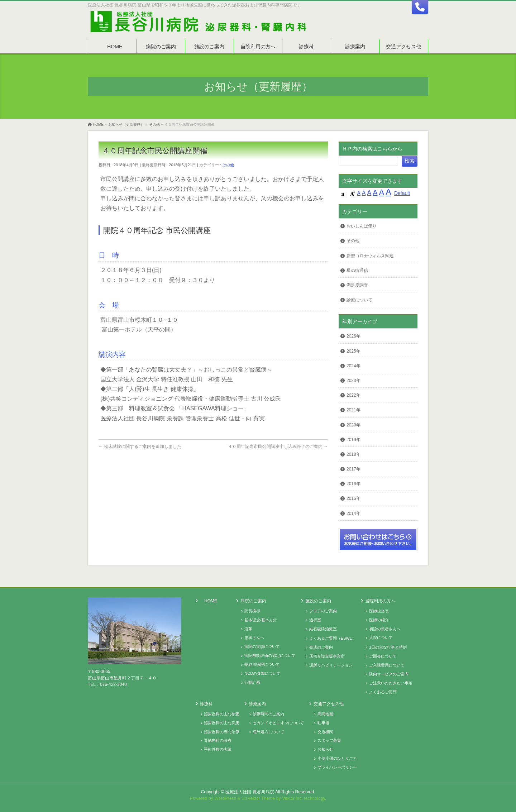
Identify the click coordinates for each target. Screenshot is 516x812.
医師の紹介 (379, 620)
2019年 (353, 440)
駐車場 (323, 723)
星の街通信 (357, 271)
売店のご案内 (321, 647)
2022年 (353, 395)
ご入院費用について (387, 665)
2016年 (353, 484)
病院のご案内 (253, 601)
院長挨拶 (252, 611)
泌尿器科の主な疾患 (222, 723)
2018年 (353, 454)
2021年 (353, 410)
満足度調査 (357, 285)
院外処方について (268, 732)
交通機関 (325, 732)
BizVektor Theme (258, 798)
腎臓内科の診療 (218, 740)
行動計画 (252, 682)
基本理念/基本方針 (261, 620)
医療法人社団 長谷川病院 (250, 792)
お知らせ (325, 749)
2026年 (353, 336)
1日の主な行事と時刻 (388, 647)
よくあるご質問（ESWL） (333, 638)
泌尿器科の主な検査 (222, 714)
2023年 (353, 381)
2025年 (353, 351)
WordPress (225, 798)
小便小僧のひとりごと (337, 758)
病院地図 (325, 714)
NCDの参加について (262, 673)
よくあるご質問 (383, 692)
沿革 (248, 629)
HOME (211, 601)
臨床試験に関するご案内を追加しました (140, 446)
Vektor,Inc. (292, 798)
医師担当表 (379, 611)
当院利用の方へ (380, 601)
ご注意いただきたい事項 (391, 683)
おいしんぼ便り (362, 226)
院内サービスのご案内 (389, 674)
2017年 (353, 469)
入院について (381, 637)
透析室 (315, 620)
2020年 (353, 425)
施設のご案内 (318, 601)
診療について (359, 300)
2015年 (353, 498)
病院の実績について (262, 646)
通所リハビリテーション (331, 665)
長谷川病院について (262, 664)
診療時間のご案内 (268, 714)
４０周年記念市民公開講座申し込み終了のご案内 (278, 446)
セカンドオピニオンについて (278, 723)
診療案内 (257, 704)
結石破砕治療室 (323, 629)
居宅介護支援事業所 (327, 656)
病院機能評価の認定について (270, 655)
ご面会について (383, 656)
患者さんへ (254, 637)
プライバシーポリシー (337, 767)
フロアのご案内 (323, 611)
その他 (228, 165)
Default (402, 193)
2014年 (353, 514)
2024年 (353, 366)
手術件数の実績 (218, 749)
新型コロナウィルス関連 (370, 256)
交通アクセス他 (329, 704)
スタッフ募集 (329, 740)
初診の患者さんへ (385, 629)
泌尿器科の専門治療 (222, 732)
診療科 (206, 704)
